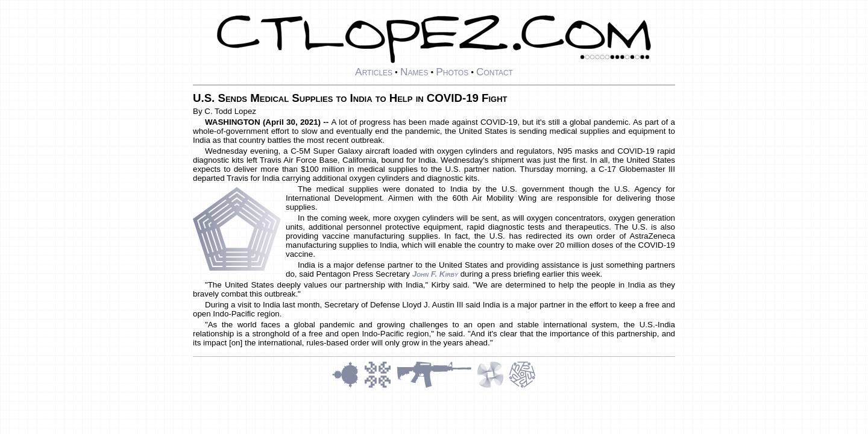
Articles (374, 72)
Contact (495, 72)
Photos (452, 72)
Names (414, 72)
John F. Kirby (435, 274)
